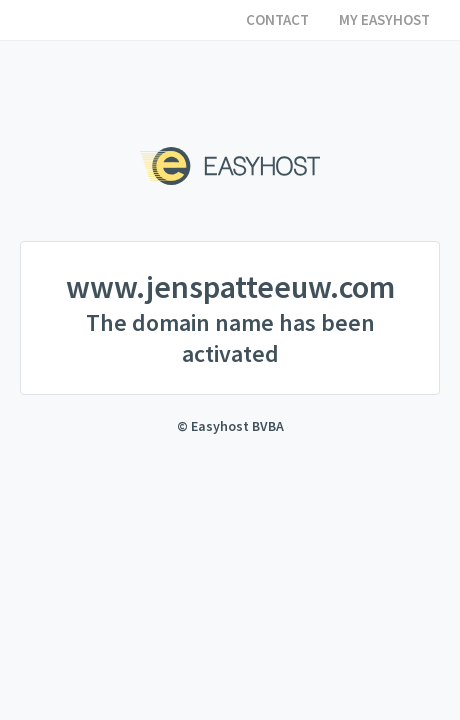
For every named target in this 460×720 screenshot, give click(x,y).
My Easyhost (384, 19)
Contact (277, 19)
